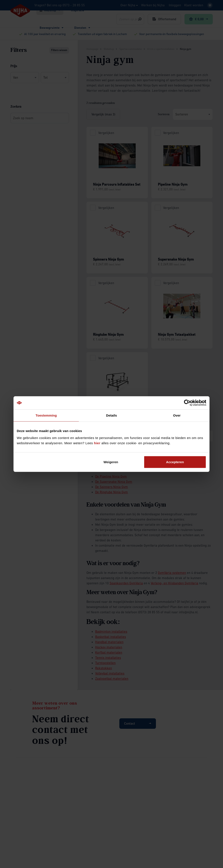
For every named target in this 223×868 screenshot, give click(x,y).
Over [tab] (177, 415)
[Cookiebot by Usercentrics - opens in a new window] (187, 403)
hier (97, 443)
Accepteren (175, 462)
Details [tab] (111, 415)
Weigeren (111, 462)
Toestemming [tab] (46, 415)
